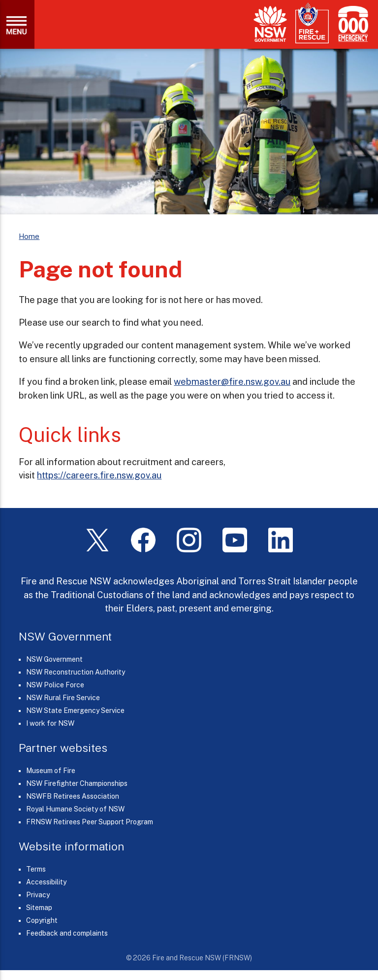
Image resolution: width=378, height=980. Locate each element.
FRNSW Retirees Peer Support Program (90, 822)
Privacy (38, 895)
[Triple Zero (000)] (351, 24)
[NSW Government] (270, 24)
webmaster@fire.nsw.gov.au (232, 381)
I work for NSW (50, 723)
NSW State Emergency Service (75, 710)
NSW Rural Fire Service (63, 698)
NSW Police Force (55, 685)
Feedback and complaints (67, 933)
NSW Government (54, 659)
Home (29, 236)
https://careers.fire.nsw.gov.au (99, 475)
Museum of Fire (51, 771)
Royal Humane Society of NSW (75, 809)
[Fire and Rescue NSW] (312, 23)
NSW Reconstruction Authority (76, 672)
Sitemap (39, 908)
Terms (36, 869)
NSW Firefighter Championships (77, 783)
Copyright (42, 920)
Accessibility (46, 882)
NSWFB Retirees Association (73, 796)
